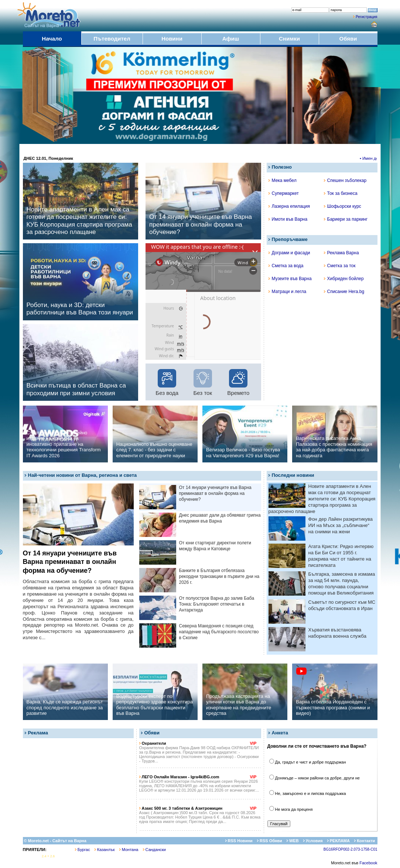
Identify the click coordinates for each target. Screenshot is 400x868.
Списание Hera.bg (344, 292)
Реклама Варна (341, 253)
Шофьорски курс (343, 206)
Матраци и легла (288, 292)
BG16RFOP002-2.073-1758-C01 (351, 849)
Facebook (368, 863)
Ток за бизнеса (341, 193)
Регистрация (366, 17)
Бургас (83, 850)
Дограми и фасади (289, 253)
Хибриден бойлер (344, 279)
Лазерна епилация (289, 206)
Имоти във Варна (288, 219)
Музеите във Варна (290, 279)
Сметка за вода (286, 266)
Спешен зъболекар (345, 180)
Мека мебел (283, 180)
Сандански (154, 850)
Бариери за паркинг (346, 219)
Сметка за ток (340, 266)
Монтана (129, 850)
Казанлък (105, 850)
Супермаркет (284, 193)
